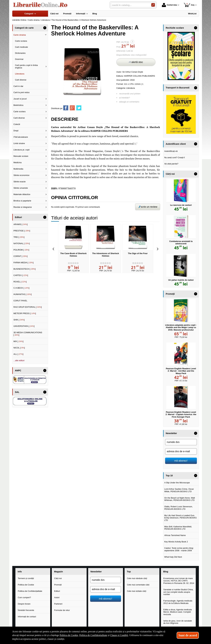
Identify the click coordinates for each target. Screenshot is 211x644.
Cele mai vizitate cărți (137, 591)
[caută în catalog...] (130, 5)
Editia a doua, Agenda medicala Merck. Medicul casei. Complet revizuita (178, 612)
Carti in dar (18, 86)
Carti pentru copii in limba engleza (26, 66)
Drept (16, 131)
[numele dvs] (181, 442)
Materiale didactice (22, 194)
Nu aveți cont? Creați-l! (174, 158)
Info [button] (20, 572)
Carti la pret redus (21, 92)
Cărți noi (58, 578)
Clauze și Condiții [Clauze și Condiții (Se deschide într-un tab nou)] (119, 635)
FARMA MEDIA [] (23, 263)
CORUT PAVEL (20, 301)
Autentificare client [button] (176, 144)
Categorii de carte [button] (24, 28)
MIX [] (18, 341)
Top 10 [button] (169, 476)
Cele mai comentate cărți (138, 585)
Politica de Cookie (26, 585)
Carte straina (20, 35)
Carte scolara (21, 41)
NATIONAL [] (22, 243)
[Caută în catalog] (153, 5)
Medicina (17, 162)
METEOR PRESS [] (25, 313)
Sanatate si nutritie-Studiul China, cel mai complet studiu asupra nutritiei (178, 592)
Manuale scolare (21, 156)
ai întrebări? (125, 98)
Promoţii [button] (170, 294)
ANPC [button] (18, 370)
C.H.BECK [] (21, 288)
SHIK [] (19, 320)
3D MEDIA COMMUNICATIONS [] (28, 334)
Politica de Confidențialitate (30, 591)
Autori (57, 597)
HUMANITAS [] (22, 294)
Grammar (19, 59)
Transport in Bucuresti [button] (178, 88)
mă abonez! (181, 461)
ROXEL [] (20, 282)
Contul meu (169, 5)
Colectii (17, 124)
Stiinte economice (21, 175)
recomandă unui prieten (130, 94)
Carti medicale (21, 47)
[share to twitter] (79, 108)
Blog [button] (166, 572)
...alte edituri (19, 360)
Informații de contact (27, 617)
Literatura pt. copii (21, 150)
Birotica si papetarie (22, 201)
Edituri (57, 591)
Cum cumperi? (24, 597)
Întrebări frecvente (26, 610)
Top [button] (129, 572)
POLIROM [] (21, 250)
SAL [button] (17, 392)
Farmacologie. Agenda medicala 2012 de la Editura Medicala (178, 602)
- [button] (45, 28)
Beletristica (18, 105)
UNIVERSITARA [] (24, 326)
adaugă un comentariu (129, 102)
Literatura (131, 88)
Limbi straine (19, 143)
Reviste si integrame (23, 207)
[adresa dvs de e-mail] (181, 451)
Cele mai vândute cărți (137, 578)
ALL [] (18, 354)
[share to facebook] (66, 108)
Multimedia (18, 169)
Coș (189, 5)
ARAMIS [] (20, 224)
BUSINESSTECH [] (24, 269)
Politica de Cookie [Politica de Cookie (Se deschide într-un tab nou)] (69, 635)
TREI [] (19, 237)
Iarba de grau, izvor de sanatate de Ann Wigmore (178, 622)
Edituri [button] (18, 217)
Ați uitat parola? (171, 164)
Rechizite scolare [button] (175, 28)
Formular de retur (62, 610)
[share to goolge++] (72, 108)
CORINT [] (20, 256)
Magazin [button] (58, 572)
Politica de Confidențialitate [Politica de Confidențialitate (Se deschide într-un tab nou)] (93, 635)
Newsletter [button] (171, 433)
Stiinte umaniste (21, 188)
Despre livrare (24, 604)
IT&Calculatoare (21, 137)
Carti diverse (21, 80)
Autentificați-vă (171, 151)
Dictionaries (20, 53)
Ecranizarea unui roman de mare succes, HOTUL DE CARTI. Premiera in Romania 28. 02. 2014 (179, 581)
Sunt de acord (188, 635)
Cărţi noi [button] (170, 174)
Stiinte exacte (19, 182)
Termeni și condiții (26, 578)
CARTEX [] (21, 275)
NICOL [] (19, 348)
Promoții (58, 585)
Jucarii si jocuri (20, 99)
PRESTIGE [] (22, 231)
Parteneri (58, 604)
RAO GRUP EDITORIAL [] (28, 307)
